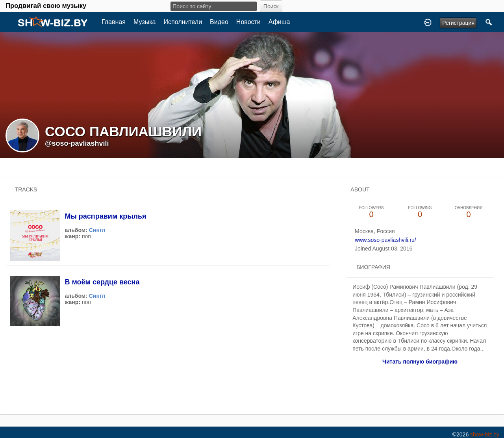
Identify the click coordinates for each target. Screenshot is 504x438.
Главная (114, 22)
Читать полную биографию (420, 362)
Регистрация (458, 23)
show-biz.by (485, 434)
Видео (219, 22)
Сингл (97, 230)
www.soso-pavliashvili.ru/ (385, 240)
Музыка (145, 22)
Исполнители (183, 22)
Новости (248, 22)
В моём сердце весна (102, 282)
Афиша (279, 22)
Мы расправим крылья (105, 216)
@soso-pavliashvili (77, 143)
